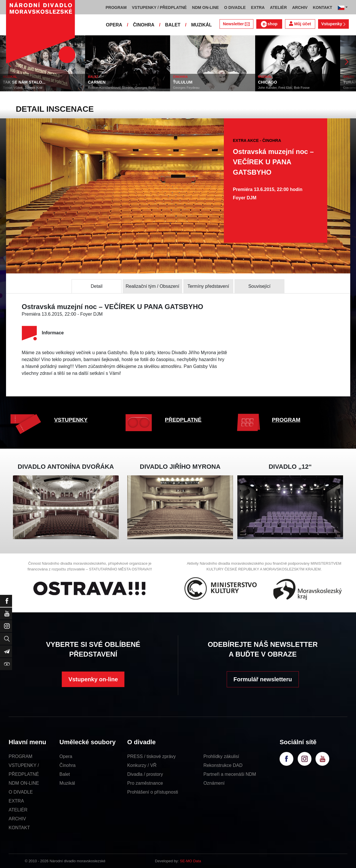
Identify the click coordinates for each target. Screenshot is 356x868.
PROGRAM (286, 420)
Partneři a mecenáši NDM (230, 774)
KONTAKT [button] (323, 7)
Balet (65, 774)
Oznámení (214, 783)
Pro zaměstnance (145, 783)
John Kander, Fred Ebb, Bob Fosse (284, 88)
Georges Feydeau (186, 88)
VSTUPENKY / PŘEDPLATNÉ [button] (159, 7)
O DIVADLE (21, 792)
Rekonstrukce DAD (223, 765)
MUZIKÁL (201, 25)
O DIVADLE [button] (235, 7)
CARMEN (97, 82)
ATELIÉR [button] (278, 7)
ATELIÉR (18, 810)
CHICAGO (268, 82)
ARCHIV (17, 819)
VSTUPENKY (71, 420)
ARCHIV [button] (300, 7)
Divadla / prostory (145, 774)
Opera (66, 756)
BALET (173, 25)
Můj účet (300, 24)
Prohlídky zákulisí (221, 756)
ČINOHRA (144, 25)
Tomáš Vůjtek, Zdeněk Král (23, 88)
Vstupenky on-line (93, 679)
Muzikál (67, 783)
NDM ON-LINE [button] (205, 7)
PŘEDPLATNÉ (183, 420)
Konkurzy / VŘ (142, 765)
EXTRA (16, 801)
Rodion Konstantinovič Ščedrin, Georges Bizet (122, 88)
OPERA (114, 25)
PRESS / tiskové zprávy (152, 756)
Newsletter (236, 24)
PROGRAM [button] (116, 7)
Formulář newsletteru (263, 679)
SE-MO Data (190, 861)
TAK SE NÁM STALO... (24, 82)
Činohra (68, 765)
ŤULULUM (183, 82)
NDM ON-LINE (24, 783)
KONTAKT (19, 828)
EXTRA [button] (258, 7)
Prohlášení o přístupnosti (153, 792)
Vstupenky (333, 24)
